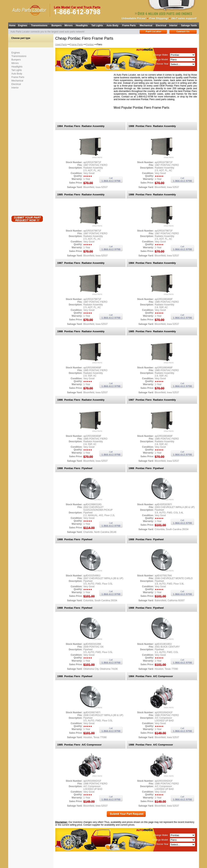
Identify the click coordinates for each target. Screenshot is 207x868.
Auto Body (112, 25)
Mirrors (68, 25)
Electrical (161, 25)
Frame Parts (129, 25)
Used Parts (61, 45)
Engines (23, 25)
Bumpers (56, 25)
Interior (173, 25)
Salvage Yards (189, 25)
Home (12, 25)
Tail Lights (97, 25)
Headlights (82, 25)
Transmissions (39, 25)
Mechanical (146, 25)
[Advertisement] (27, 152)
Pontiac (90, 45)
